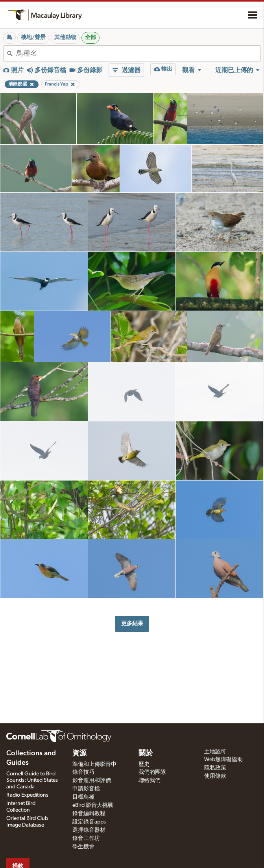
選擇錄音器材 (89, 830)
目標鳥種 (83, 797)
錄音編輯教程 (89, 814)
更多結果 (132, 623)
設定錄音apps (89, 822)
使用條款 (215, 776)
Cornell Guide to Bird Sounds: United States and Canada (32, 780)
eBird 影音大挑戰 (93, 805)
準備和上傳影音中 (94, 764)
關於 (146, 753)
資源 (79, 753)
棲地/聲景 (33, 37)
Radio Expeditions (27, 795)
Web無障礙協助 (223, 760)
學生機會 (83, 847)
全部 (90, 37)
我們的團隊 (152, 772)
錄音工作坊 (86, 838)
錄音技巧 (83, 772)
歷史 (144, 764)
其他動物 (65, 37)
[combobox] (138, 54)
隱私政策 (215, 768)
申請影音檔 (86, 789)
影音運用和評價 (92, 780)
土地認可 (215, 752)
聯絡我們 (150, 780)
